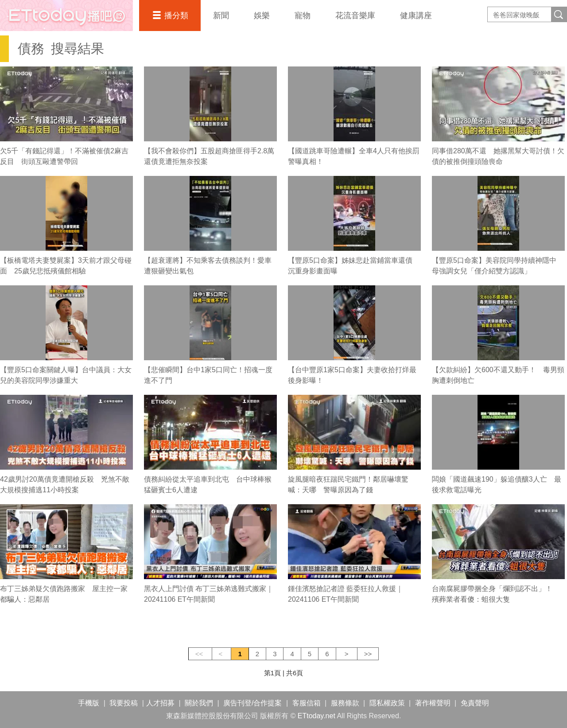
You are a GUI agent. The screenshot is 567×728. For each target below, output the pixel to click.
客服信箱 (307, 703)
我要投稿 (124, 703)
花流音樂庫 (355, 16)
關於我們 (199, 703)
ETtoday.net (317, 716)
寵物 (303, 16)
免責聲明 (475, 703)
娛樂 (262, 16)
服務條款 (345, 703)
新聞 (221, 16)
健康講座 (416, 16)
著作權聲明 (433, 703)
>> (368, 654)
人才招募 (160, 703)
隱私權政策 (387, 703)
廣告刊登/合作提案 (252, 703)
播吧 (66, 16)
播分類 (176, 16)
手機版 (89, 703)
